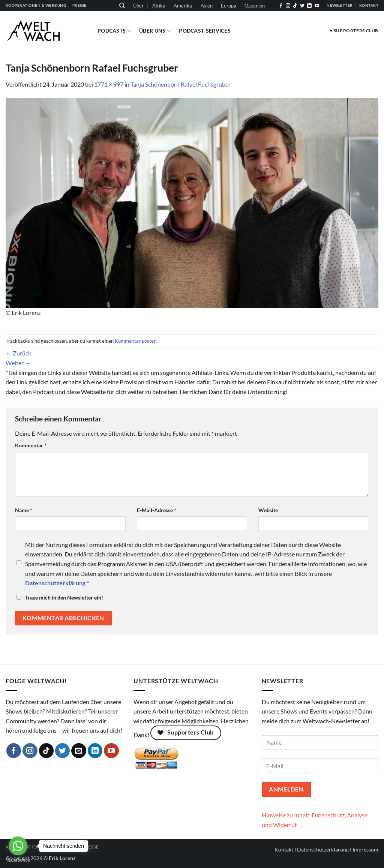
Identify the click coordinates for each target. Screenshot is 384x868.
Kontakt (284, 849)
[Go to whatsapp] (18, 846)
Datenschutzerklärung (323, 849)
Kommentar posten (136, 341)
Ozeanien (255, 6)
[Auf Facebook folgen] (281, 6)
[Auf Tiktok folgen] (295, 6)
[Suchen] (122, 6)
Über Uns (155, 31)
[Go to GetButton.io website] (18, 860)
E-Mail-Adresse (157, 510)
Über (138, 6)
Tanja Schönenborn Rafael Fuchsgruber (181, 84)
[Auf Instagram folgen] (288, 6)
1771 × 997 (109, 84)
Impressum (365, 849)
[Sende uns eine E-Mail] (79, 751)
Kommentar (31, 445)
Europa (229, 6)
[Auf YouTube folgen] (317, 6)
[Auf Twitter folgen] (302, 6)
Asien (207, 6)
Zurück (18, 353)
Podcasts (114, 31)
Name (24, 510)
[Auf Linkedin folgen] (309, 6)
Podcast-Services (205, 31)
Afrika (159, 6)
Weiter (18, 363)
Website (268, 510)
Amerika (183, 6)
